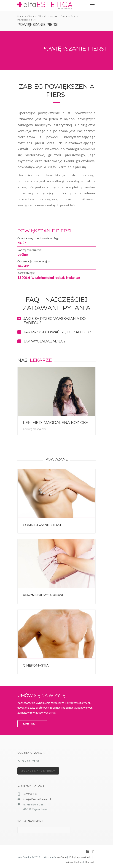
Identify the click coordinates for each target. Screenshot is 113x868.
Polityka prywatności (80, 857)
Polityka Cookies (74, 862)
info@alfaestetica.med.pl (37, 799)
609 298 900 (30, 794)
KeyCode (62, 857)
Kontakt (90, 862)
